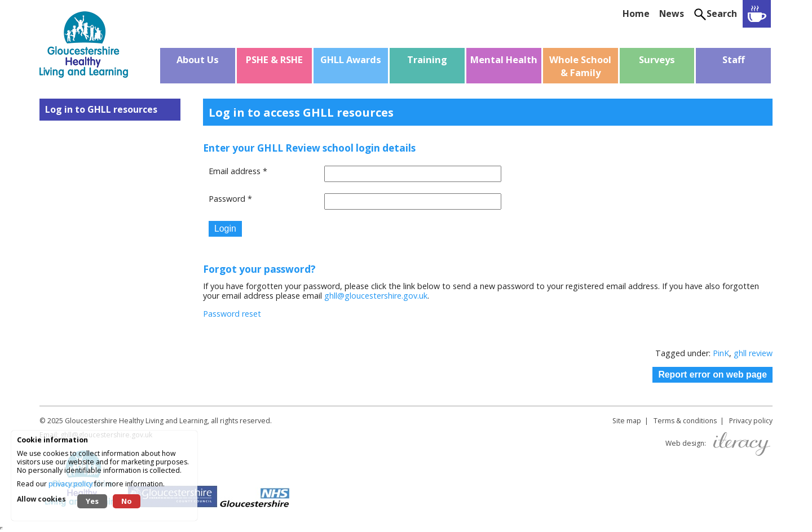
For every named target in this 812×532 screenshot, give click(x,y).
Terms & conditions (685, 421)
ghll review (753, 353)
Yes (92, 501)
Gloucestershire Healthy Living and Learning (136, 421)
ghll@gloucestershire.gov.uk (376, 296)
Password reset (232, 314)
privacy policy (70, 484)
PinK (721, 353)
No (127, 501)
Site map (627, 421)
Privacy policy (751, 421)
